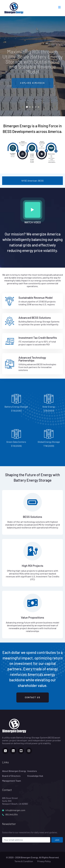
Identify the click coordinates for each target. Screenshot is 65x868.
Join (57, 840)
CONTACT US (33, 697)
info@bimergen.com (15, 810)
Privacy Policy (44, 861)
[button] (27, 107)
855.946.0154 (12, 814)
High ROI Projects (32, 566)
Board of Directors (11, 776)
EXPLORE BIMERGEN (32, 86)
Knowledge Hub (35, 776)
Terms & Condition (24, 861)
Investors (32, 771)
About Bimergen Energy (14, 771)
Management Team (12, 781)
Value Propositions (32, 617)
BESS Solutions (32, 517)
